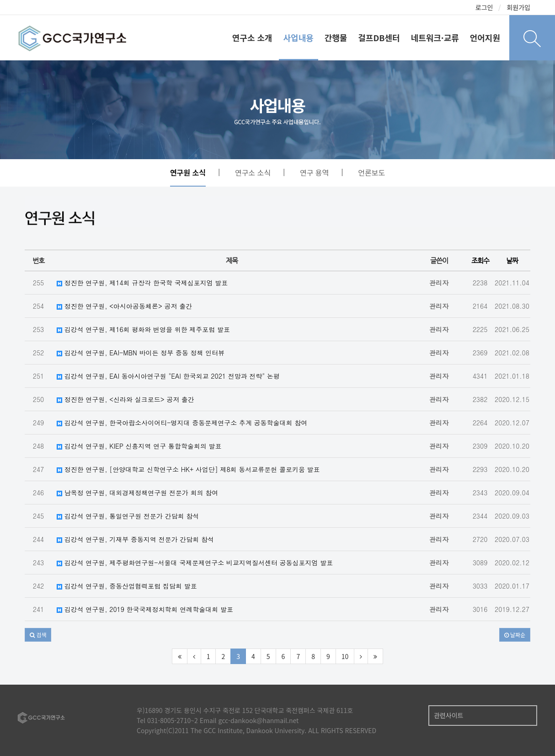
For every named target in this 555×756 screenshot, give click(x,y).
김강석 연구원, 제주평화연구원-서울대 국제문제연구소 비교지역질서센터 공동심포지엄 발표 (195, 563)
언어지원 (485, 38)
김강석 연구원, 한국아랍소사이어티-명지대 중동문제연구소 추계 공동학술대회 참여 (182, 423)
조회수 (480, 260)
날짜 (512, 260)
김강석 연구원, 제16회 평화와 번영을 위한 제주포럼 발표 (143, 329)
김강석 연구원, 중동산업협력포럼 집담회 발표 (127, 586)
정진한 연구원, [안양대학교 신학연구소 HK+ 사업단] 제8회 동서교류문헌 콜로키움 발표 (188, 469)
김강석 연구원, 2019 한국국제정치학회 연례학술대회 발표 (145, 609)
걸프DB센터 (379, 38)
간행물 (336, 38)
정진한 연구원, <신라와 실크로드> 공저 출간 (125, 399)
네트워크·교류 (435, 38)
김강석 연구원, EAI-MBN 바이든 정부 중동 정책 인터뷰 (141, 353)
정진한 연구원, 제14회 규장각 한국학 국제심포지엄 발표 (142, 283)
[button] (38, 635)
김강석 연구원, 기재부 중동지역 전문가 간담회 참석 (135, 539)
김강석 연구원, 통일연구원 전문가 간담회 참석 (128, 516)
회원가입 (518, 7)
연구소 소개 (252, 38)
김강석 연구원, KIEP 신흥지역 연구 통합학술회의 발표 (139, 446)
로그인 (484, 7)
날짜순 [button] (515, 635)
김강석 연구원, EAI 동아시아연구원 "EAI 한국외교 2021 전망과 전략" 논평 (168, 376)
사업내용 (299, 38)
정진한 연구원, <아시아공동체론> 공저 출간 (124, 306)
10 (345, 656)
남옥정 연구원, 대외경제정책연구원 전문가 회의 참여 (137, 493)
